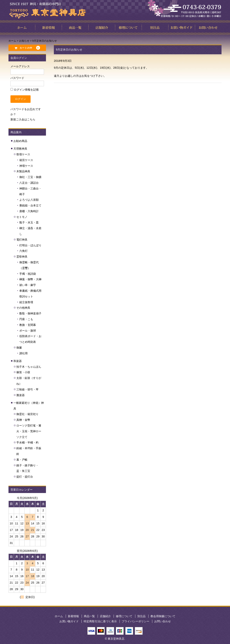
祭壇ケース (23, 154)
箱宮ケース (26, 160)
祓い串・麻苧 (28, 285)
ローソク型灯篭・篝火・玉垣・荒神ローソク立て (29, 431)
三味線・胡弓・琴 (27, 389)
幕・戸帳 (22, 460)
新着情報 (73, 616)
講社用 (23, 353)
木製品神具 (23, 171)
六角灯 (23, 251)
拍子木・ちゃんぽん (29, 367)
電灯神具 (22, 240)
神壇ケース (26, 166)
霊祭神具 (22, 257)
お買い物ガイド (69, 621)
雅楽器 (21, 395)
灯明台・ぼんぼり (30, 245)
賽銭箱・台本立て (30, 205)
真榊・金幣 (23, 420)
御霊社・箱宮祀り (27, 414)
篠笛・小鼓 (23, 372)
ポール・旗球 (28, 331)
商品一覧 (89, 616)
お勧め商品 (20, 141)
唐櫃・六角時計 (29, 211)
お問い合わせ (163, 621)
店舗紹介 (105, 616)
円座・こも (26, 319)
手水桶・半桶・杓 (27, 442)
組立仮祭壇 (26, 302)
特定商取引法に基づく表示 (100, 621)
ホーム (59, 616)
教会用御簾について (163, 616)
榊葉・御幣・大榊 (30, 279)
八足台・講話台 (29, 183)
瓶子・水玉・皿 (29, 222)
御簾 (19, 348)
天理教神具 (20, 149)
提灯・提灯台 (25, 477)
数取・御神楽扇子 (30, 313)
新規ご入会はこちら (23, 119)
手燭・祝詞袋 (28, 274)
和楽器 (18, 361)
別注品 (141, 616)
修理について (124, 616)
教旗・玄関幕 (28, 325)
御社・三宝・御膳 (30, 177)
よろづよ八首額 (29, 200)
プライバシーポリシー (136, 621)
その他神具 (23, 308)
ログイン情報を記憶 (25, 90)
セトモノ (22, 217)
